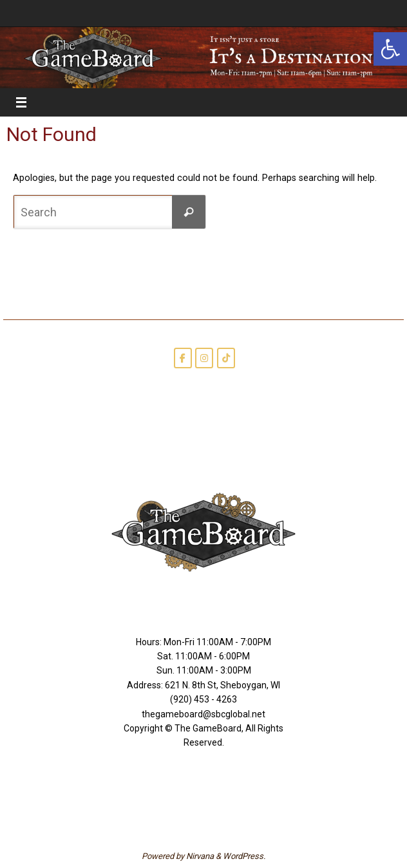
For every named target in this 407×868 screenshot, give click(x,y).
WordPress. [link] (244, 856)
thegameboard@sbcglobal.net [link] (203, 714)
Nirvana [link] (200, 856)
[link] (390, 49)
